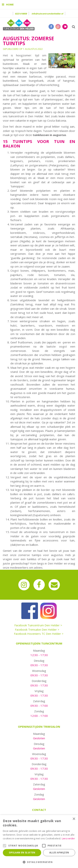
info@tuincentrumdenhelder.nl (47, 14)
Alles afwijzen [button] (59, 853)
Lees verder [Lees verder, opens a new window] (68, 838)
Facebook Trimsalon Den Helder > (37, 630)
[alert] (39, 841)
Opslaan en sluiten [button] (22, 853)
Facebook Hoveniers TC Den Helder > (39, 634)
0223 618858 (21, 14)
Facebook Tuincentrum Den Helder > (38, 625)
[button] (39, 862)
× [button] (74, 819)
